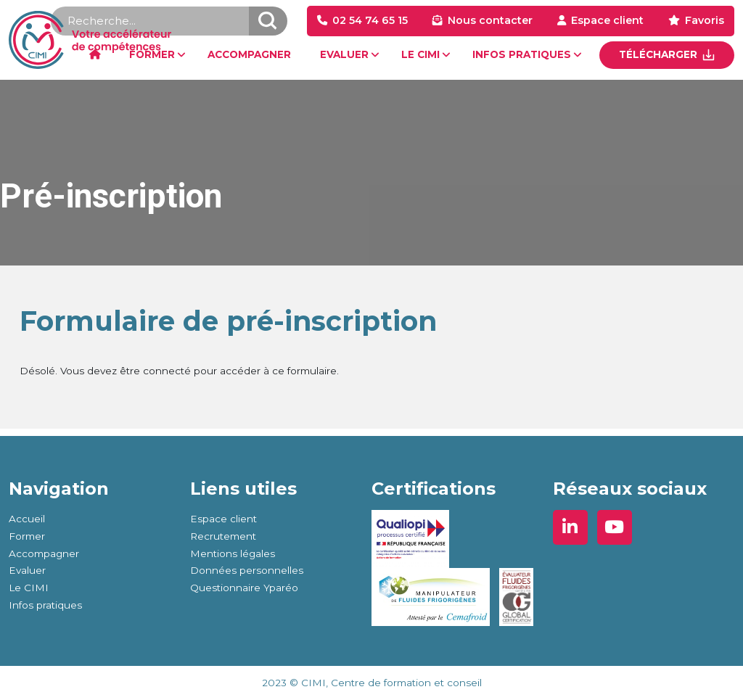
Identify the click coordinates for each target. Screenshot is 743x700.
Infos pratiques (45, 605)
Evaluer (27, 570)
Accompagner (44, 553)
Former (27, 536)
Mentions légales (233, 553)
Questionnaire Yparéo (244, 588)
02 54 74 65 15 (370, 20)
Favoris (705, 20)
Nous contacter (490, 20)
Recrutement (223, 536)
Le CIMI (29, 588)
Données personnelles (247, 570)
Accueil (27, 519)
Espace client (607, 20)
